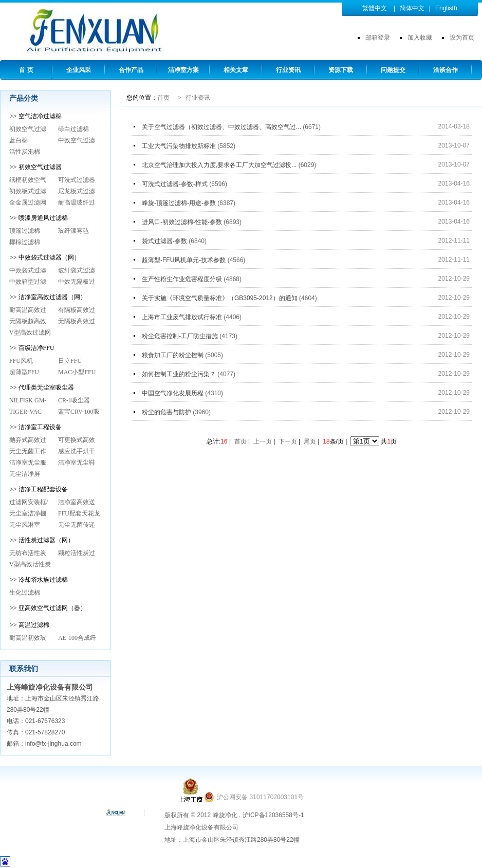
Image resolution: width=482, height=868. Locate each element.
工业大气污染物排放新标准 (180, 146)
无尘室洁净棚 (28, 513)
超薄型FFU (24, 372)
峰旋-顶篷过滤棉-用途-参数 (180, 203)
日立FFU (70, 361)
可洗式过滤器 (77, 180)
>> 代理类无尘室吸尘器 (42, 387)
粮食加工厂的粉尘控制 (173, 355)
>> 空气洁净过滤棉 (36, 116)
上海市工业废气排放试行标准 (183, 317)
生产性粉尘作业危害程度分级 (183, 279)
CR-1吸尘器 (74, 400)
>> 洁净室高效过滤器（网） (48, 297)
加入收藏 (420, 38)
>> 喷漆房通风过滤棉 (39, 218)
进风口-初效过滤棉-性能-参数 (183, 222)
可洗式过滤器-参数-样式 (175, 184)
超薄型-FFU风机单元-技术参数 (185, 260)
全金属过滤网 (28, 202)
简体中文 (412, 8)
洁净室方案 (183, 70)
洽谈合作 (446, 70)
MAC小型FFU (77, 372)
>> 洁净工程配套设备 (39, 489)
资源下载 (341, 70)
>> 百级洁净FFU (32, 348)
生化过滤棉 (25, 593)
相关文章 (236, 70)
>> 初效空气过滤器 (36, 167)
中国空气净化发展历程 (173, 393)
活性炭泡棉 (25, 152)
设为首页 (462, 38)
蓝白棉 (18, 140)
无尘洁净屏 (25, 474)
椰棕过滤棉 (25, 242)
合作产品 (131, 70)
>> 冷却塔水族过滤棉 (39, 580)
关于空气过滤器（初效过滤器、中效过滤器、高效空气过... (222, 127)
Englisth (446, 8)
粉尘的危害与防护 (167, 412)
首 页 (26, 70)
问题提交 (393, 70)
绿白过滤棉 (73, 129)
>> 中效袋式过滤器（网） (45, 257)
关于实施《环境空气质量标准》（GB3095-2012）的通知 (220, 298)
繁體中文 (375, 8)
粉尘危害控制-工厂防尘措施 (181, 336)
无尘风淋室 (25, 525)
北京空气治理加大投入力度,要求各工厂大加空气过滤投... (220, 165)
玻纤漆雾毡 (73, 231)
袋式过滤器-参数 (165, 241)
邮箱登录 (378, 38)
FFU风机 (21, 361)
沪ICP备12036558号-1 (273, 815)
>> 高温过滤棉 (30, 625)
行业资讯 (288, 70)
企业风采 (79, 70)
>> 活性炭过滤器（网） (42, 540)
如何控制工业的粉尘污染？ (180, 374)
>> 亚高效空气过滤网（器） (48, 608)
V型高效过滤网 (30, 333)
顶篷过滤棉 (25, 231)
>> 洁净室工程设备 (36, 427)
